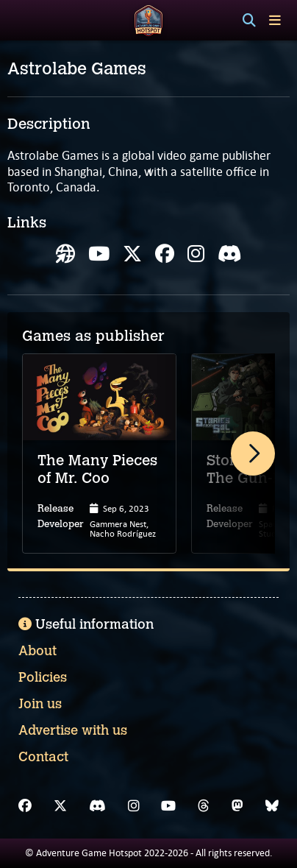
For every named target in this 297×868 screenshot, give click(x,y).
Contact (43, 757)
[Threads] (204, 806)
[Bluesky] (272, 806)
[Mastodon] (237, 806)
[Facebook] (25, 806)
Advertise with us (73, 730)
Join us (40, 704)
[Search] (249, 21)
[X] (60, 806)
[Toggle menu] (275, 20)
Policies (43, 677)
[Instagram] (134, 806)
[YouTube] (168, 806)
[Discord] (97, 806)
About (37, 651)
